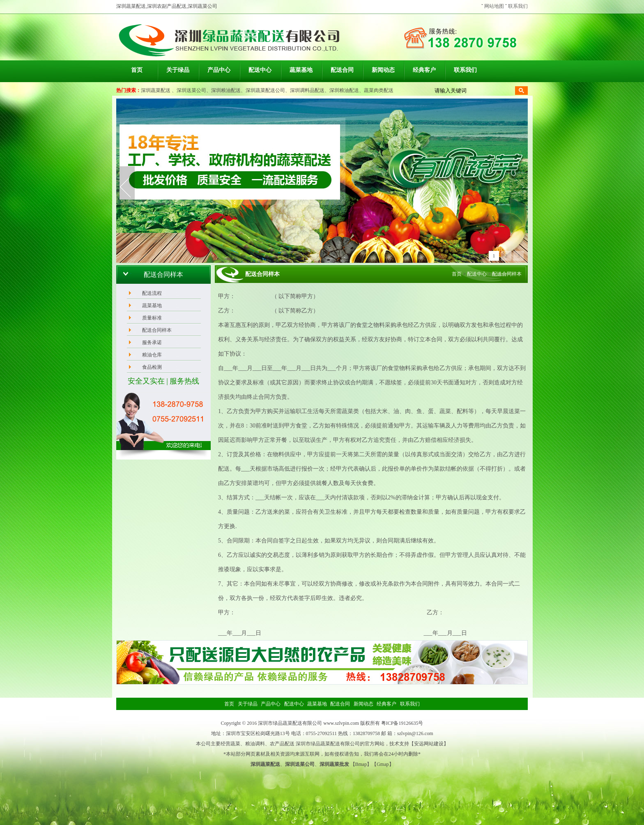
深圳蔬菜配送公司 (265, 90)
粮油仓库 (152, 355)
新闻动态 (383, 70)
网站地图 (494, 6)
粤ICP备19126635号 (402, 723)
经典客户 (424, 70)
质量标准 (152, 318)
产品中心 (219, 70)
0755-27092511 (322, 733)
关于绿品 (178, 70)
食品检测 (152, 367)
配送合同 (342, 70)
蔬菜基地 (301, 70)
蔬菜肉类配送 (379, 90)
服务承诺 (152, 342)
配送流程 (152, 293)
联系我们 (518, 6)
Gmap (383, 764)
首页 (137, 70)
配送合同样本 (157, 330)
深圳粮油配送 (226, 90)
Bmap (361, 764)
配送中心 (260, 70)
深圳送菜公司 (191, 90)
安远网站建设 (429, 744)
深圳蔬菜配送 (156, 90)
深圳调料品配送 (307, 90)
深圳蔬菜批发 (334, 764)
